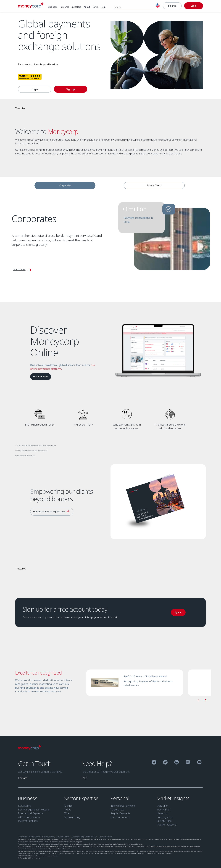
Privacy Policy (49, 837)
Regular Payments (120, 813)
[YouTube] (199, 763)
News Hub (162, 813)
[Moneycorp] (31, 7)
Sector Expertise (82, 798)
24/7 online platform (29, 817)
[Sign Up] (172, 6)
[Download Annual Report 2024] (52, 512)
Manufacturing (72, 817)
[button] (199, 701)
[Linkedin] (177, 763)
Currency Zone (165, 817)
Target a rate (117, 810)
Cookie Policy (63, 837)
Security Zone (164, 821)
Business (28, 798)
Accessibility (77, 837)
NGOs (68, 810)
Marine (68, 806)
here (57, 856)
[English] (158, 6)
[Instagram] (188, 763)
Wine (67, 813)
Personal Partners (120, 817)
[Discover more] (41, 377)
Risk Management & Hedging (34, 810)
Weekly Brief (163, 810)
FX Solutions (25, 806)
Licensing (23, 837)
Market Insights (174, 798)
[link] (53, 7)
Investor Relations (28, 821)
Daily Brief (162, 806)
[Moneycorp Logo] (30, 749)
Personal (120, 798)
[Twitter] (165, 763)
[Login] (194, 6)
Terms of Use (91, 837)
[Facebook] (154, 763)
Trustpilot (20, 108)
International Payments (30, 813)
